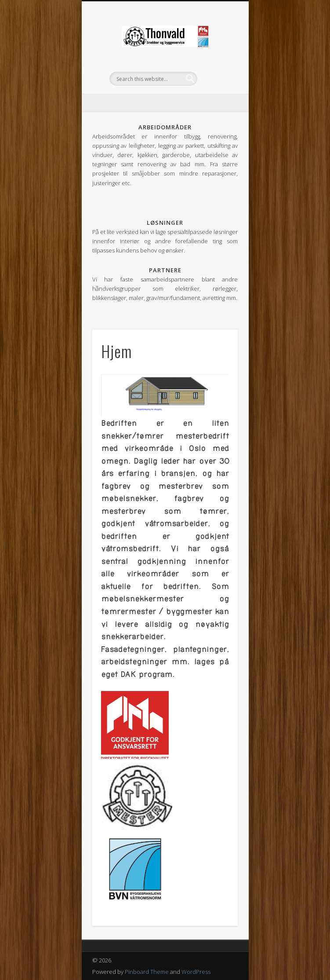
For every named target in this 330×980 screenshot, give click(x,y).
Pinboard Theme (147, 972)
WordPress (196, 972)
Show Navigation (216, 79)
